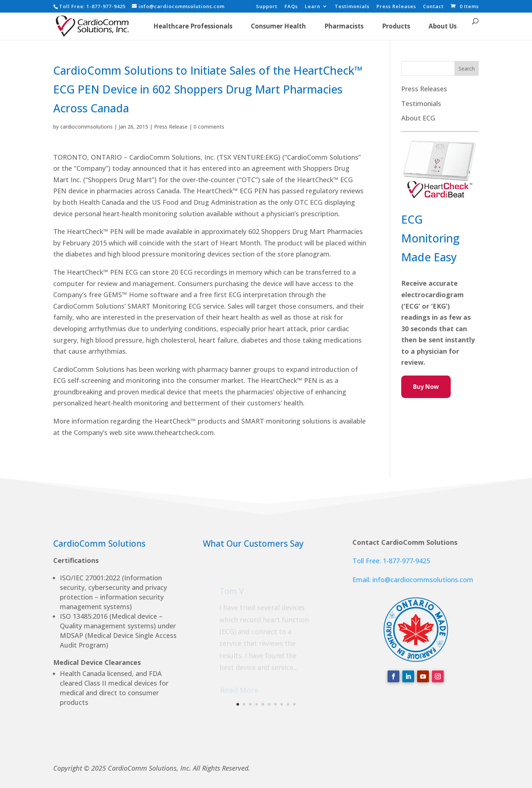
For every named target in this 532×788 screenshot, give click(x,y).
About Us (443, 26)
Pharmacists (344, 26)
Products (396, 26)
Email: (362, 580)
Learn (313, 7)
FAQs (291, 7)
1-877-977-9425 (106, 6)
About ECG (418, 118)
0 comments (209, 127)
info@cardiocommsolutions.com (423, 580)
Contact (433, 7)
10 (294, 704)
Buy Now (426, 387)
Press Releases (396, 7)
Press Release (171, 127)
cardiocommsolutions (86, 127)
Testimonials (352, 7)
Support (267, 7)
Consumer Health (278, 26)
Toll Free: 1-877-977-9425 (391, 561)
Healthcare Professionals (193, 26)
